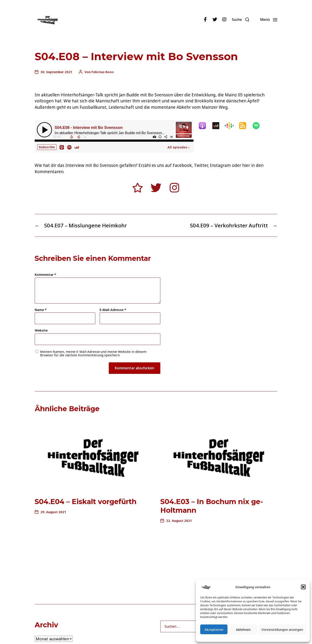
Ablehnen (243, 629)
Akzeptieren (214, 629)
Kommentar (45, 275)
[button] (303, 587)
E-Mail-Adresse (113, 310)
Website (41, 330)
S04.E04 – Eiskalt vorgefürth (86, 502)
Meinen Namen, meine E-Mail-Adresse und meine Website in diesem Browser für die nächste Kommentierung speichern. (93, 353)
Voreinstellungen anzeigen (282, 629)
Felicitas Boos (103, 72)
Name (41, 310)
